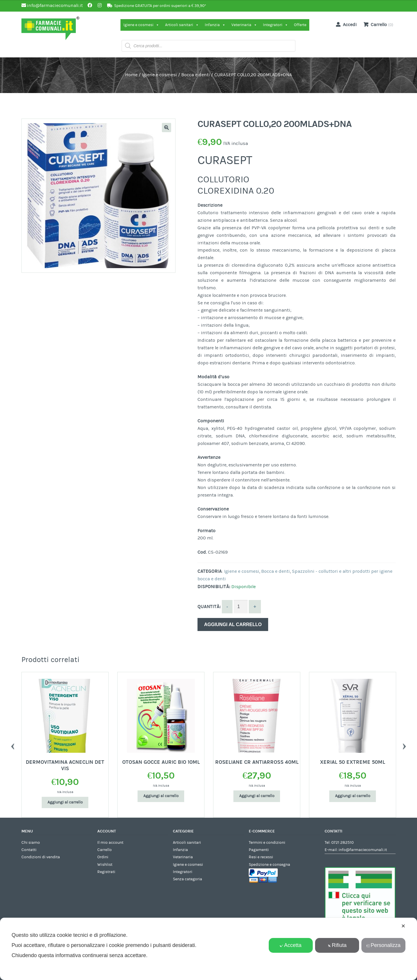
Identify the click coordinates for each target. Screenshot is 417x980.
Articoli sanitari (182, 25)
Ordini (103, 857)
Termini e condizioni (267, 843)
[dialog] (209, 949)
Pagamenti (259, 850)
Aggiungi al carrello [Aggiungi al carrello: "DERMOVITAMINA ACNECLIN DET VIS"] (65, 802)
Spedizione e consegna (269, 865)
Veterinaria (244, 25)
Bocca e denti (196, 75)
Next (404, 745)
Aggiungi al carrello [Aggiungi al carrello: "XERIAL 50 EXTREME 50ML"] (353, 796)
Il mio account (110, 843)
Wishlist (105, 865)
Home (131, 75)
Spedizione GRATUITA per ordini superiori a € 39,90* (160, 6)
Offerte (300, 25)
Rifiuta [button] (337, 945)
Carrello (105, 850)
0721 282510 (342, 843)
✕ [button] (403, 926)
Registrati (106, 872)
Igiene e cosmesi (141, 25)
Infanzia (215, 25)
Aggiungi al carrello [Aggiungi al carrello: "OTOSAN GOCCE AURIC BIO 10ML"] (161, 796)
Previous (13, 745)
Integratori (276, 25)
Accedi (345, 24)
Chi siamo (31, 843)
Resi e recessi (261, 857)
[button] (167, 128)
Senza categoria (188, 879)
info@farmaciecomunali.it (363, 850)
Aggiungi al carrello (233, 624)
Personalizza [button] (383, 945)
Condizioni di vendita (41, 857)
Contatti (29, 850)
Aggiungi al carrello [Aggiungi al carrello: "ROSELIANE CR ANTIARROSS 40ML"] (257, 796)
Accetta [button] (291, 945)
